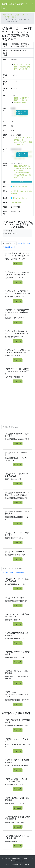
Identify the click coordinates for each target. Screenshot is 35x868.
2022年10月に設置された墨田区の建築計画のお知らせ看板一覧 (23, 175)
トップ (8, 865)
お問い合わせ (25, 865)
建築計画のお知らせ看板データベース (17, 4)
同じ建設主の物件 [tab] (9, 243)
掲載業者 (15, 865)
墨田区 (14, 17)
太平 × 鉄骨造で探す (21, 102)
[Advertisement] (17, 407)
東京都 (7, 17)
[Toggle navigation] (4, 8)
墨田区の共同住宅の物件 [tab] (11, 427)
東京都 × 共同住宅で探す (22, 65)
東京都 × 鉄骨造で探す (21, 98)
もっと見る (18, 263)
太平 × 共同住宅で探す (21, 69)
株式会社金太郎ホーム (20, 187)
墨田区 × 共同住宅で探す (22, 67)
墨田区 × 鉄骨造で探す (21, 100)
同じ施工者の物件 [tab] (9, 247)
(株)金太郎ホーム (17, 202)
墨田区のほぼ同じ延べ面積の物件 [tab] (14, 572)
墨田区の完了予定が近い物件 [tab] (13, 569)
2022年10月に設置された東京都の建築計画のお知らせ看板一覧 (23, 168)
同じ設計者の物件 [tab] (24, 243)
